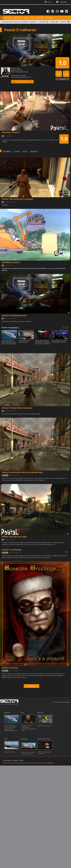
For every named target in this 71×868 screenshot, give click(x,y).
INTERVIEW (24, 22)
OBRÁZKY (34, 151)
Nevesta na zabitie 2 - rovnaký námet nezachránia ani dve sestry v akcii (28, 728)
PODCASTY (17, 22)
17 (69, 665)
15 (69, 534)
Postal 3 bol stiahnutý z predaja (17, 199)
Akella (20, 70)
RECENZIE (18, 18)
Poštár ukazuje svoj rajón (14, 536)
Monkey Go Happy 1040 (44, 726)
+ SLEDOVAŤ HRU (22, 82)
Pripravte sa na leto (10, 752)
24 (69, 196)
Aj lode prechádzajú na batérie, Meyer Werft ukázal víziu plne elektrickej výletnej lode (11, 728)
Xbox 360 (6, 475)
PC (3, 202)
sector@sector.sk (50, 763)
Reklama (16, 760)
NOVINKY (8, 18)
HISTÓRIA (9, 22)
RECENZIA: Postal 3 (11, 262)
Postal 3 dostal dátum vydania (17, 408)
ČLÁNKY (17, 151)
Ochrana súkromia (8, 760)
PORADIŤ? (63, 22)
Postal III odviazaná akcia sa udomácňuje (22, 472)
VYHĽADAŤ (42, 22)
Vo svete (59, 70)
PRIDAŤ (53, 22)
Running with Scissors (22, 72)
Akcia (18, 68)
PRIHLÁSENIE (63, 2)
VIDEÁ (26, 18)
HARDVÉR (40, 18)
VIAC (31, 686)
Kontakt (21, 760)
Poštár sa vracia (10, 668)
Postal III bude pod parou (14, 315)
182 (68, 260)
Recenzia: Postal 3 (11, 132)
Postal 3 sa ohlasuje (12, 550)
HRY (32, 18)
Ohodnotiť (62, 79)
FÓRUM (49, 18)
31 (69, 470)
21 (67, 552)
